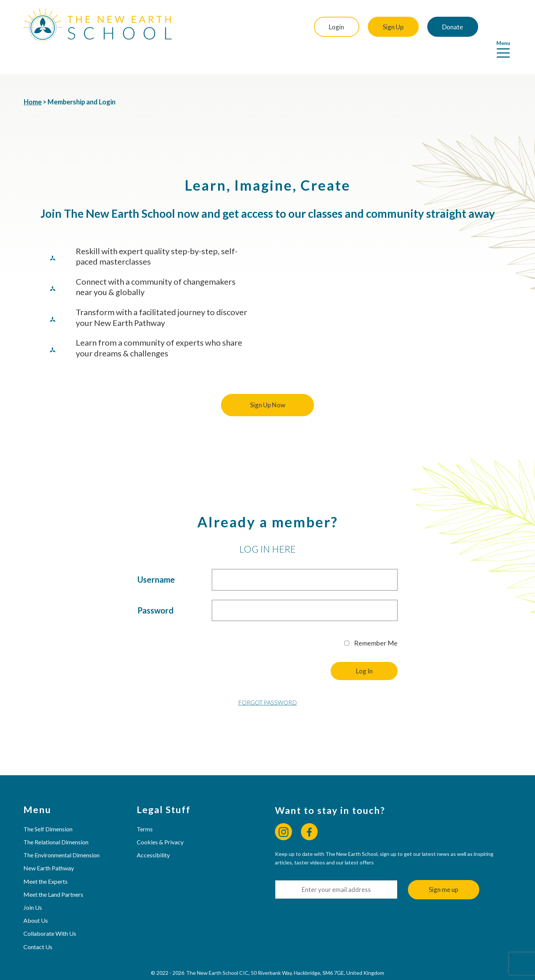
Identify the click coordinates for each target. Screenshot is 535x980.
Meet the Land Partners (54, 874)
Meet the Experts (46, 861)
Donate (450, 27)
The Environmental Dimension (62, 834)
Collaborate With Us (50, 913)
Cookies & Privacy (160, 821)
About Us (36, 900)
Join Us (33, 887)
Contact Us (38, 926)
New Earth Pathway (49, 848)
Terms (145, 808)
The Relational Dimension (56, 821)
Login (331, 27)
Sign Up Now (268, 384)
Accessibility (154, 834)
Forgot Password (267, 682)
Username (156, 559)
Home (33, 81)
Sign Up (389, 27)
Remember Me (371, 622)
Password (155, 590)
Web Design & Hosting (249, 969)
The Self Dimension (48, 808)
